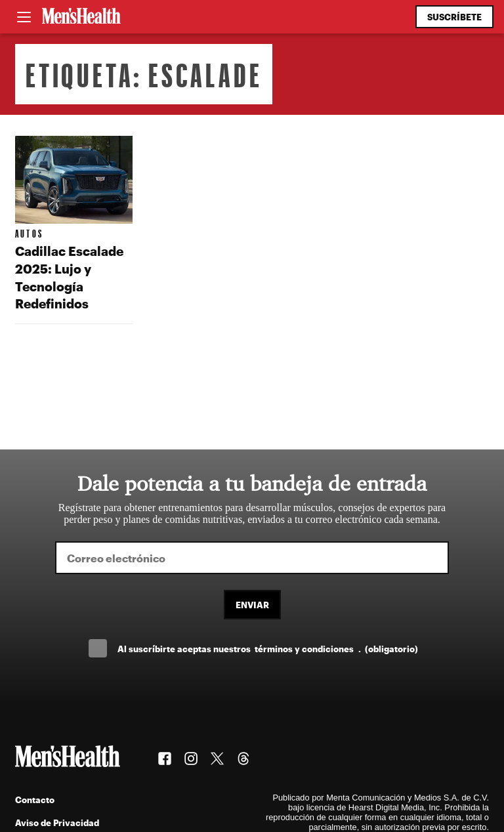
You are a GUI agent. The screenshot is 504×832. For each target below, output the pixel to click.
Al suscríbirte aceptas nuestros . (268, 649)
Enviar (252, 605)
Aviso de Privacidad (57, 822)
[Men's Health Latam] (81, 17)
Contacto (35, 800)
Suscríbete (454, 17)
